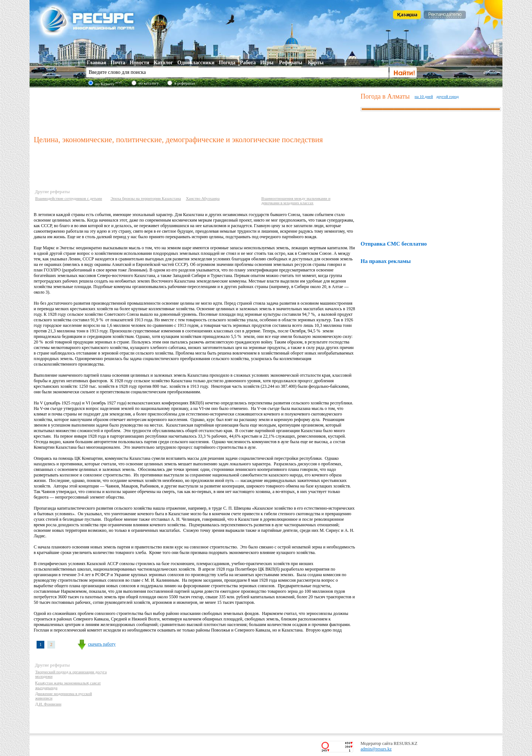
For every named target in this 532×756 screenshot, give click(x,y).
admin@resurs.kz (376, 749)
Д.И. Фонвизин (48, 704)
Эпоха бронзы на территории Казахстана (146, 198)
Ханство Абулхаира (203, 198)
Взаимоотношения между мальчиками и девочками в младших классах (296, 201)
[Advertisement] (195, 110)
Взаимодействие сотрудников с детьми (69, 198)
